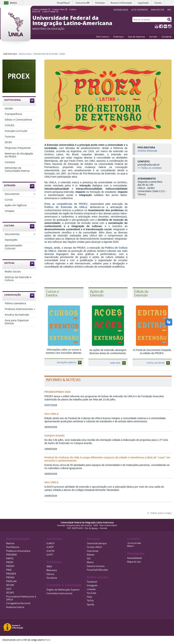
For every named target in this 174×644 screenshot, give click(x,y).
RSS (169, 10)
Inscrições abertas (66, 362)
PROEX (10, 562)
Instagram (170, 26)
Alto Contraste (140, 10)
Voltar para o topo (161, 513)
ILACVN (50, 551)
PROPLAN (11, 581)
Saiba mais (115, 363)
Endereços (118, 37)
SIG (89, 559)
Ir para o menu (60, 9)
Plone (48, 640)
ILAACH (50, 543)
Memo (90, 562)
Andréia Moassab (147, 151)
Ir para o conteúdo (41, 9)
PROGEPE (11, 574)
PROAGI (10, 577)
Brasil (14, 3)
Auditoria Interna (15, 607)
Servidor (153, 37)
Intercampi (93, 551)
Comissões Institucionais (59, 593)
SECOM (10, 585)
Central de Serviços (97, 543)
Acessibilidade (134, 558)
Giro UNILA (51, 414)
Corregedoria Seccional (18, 603)
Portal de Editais (156, 363)
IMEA (49, 567)
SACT (9, 589)
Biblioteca (52, 570)
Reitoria (10, 543)
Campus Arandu (54, 436)
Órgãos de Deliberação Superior (63, 590)
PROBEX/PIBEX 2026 (58, 392)
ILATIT (50, 555)
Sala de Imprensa (136, 37)
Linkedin (91, 589)
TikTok (90, 601)
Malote (91, 555)
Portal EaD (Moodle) (97, 570)
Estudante (167, 37)
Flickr (165, 26)
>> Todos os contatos (150, 168)
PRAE (9, 570)
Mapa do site (158, 10)
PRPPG (10, 559)
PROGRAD (11, 555)
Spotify (91, 605)
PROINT (10, 566)
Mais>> (131, 546)
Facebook (161, 26)
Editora (50, 574)
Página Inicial (25, 54)
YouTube (157, 26)
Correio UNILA (94, 547)
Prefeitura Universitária (18, 551)
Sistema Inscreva (96, 566)
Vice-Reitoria (13, 547)
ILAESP (50, 547)
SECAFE (10, 593)
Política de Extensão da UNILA (66, 207)
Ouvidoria (52, 578)
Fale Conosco (102, 37)
